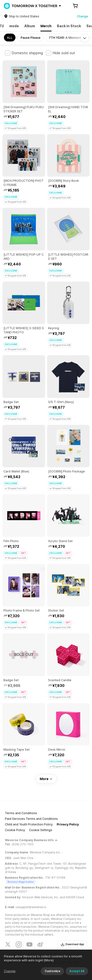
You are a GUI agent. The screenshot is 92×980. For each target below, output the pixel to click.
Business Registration (21, 882)
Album (30, 26)
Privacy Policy (68, 824)
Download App (72, 944)
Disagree (10, 971)
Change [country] (82, 16)
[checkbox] (24, 53)
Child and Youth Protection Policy (29, 824)
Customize (52, 971)
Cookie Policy (15, 830)
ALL (10, 38)
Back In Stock (69, 26)
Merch (46, 26)
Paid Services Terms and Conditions (31, 819)
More (46, 779)
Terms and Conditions (21, 813)
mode (14, 26)
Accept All (77, 971)
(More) (48, 960)
